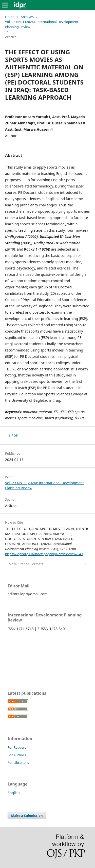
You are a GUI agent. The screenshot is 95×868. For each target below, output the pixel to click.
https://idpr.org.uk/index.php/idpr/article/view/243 (44, 554)
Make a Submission (27, 816)
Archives (27, 17)
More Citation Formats (26, 564)
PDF (14, 436)
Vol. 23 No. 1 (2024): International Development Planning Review (42, 24)
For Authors (17, 755)
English (14, 793)
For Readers (17, 747)
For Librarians (18, 763)
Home (10, 17)
